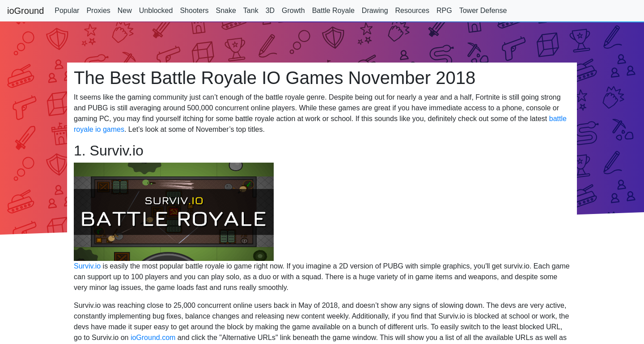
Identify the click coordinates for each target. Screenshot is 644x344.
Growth (293, 10)
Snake (226, 10)
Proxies (98, 10)
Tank (251, 10)
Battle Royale (333, 10)
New (125, 10)
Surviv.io (87, 266)
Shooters (194, 10)
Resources (412, 10)
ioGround (25, 11)
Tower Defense (483, 10)
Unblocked (156, 10)
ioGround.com (153, 338)
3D (270, 10)
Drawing (375, 10)
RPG (444, 10)
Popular (67, 10)
